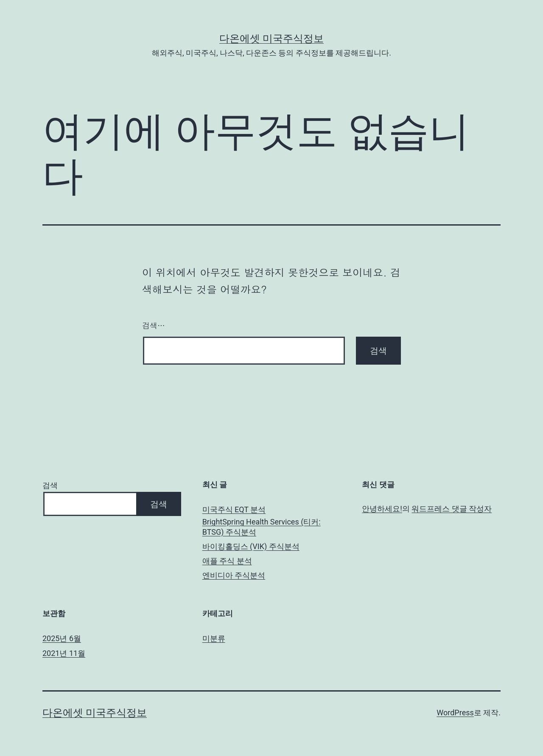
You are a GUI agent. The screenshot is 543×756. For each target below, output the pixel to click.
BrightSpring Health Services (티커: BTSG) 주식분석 (262, 527)
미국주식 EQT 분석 (234, 509)
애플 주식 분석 (227, 561)
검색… (154, 325)
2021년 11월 (64, 653)
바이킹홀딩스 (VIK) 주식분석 (251, 546)
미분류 (214, 638)
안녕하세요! (382, 509)
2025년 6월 (62, 638)
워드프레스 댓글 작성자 (452, 509)
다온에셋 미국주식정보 (271, 39)
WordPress (455, 713)
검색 (50, 485)
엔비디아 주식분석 (234, 575)
